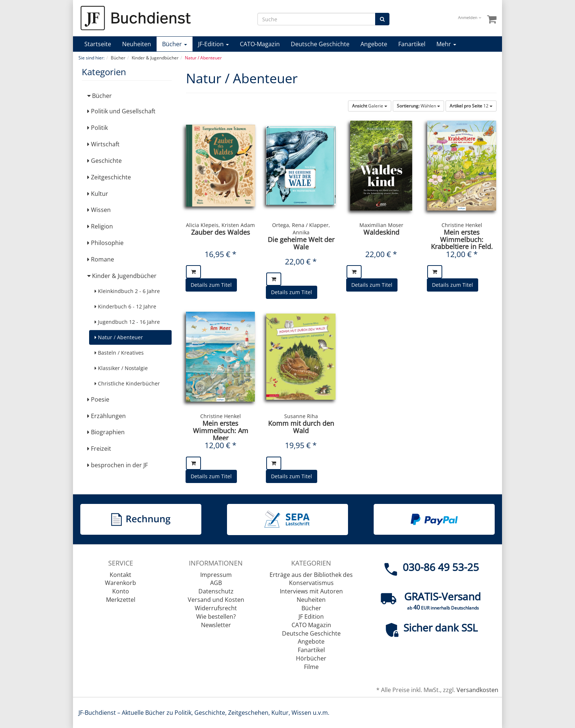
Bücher (175, 44)
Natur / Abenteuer (119, 337)
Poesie (98, 399)
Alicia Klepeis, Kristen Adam (220, 225)
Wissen (99, 210)
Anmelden (470, 17)
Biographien (106, 432)
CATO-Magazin (260, 44)
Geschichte (105, 161)
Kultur (98, 194)
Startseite (98, 44)
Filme (311, 667)
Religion (100, 226)
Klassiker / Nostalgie (121, 368)
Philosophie (105, 243)
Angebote (374, 44)
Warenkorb (120, 583)
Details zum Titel (211, 285)
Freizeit (99, 449)
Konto (121, 591)
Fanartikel (412, 44)
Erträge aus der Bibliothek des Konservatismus (311, 579)
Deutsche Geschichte (320, 44)
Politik (98, 128)
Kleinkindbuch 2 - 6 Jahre (127, 291)
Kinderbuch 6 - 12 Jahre (125, 306)
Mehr (446, 44)
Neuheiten (137, 44)
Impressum (216, 575)
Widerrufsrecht (216, 608)
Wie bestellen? (216, 617)
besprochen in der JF (118, 465)
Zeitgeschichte (109, 177)
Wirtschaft (103, 144)
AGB (216, 583)
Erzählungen (107, 416)
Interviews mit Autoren (311, 591)
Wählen (418, 106)
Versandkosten (477, 690)
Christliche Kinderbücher (127, 383)
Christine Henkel (462, 225)
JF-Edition (213, 44)
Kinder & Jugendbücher (122, 276)
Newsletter (216, 625)
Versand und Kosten (216, 600)
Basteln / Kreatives (119, 353)
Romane (101, 259)
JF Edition (311, 617)
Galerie (370, 106)
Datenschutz (216, 591)
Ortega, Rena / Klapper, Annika (301, 229)
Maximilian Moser (381, 225)
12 (471, 106)
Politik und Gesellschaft (121, 111)
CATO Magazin (311, 625)
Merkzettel (121, 600)
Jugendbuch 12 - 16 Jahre (127, 322)
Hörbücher (311, 658)
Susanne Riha (301, 416)
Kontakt (120, 575)
